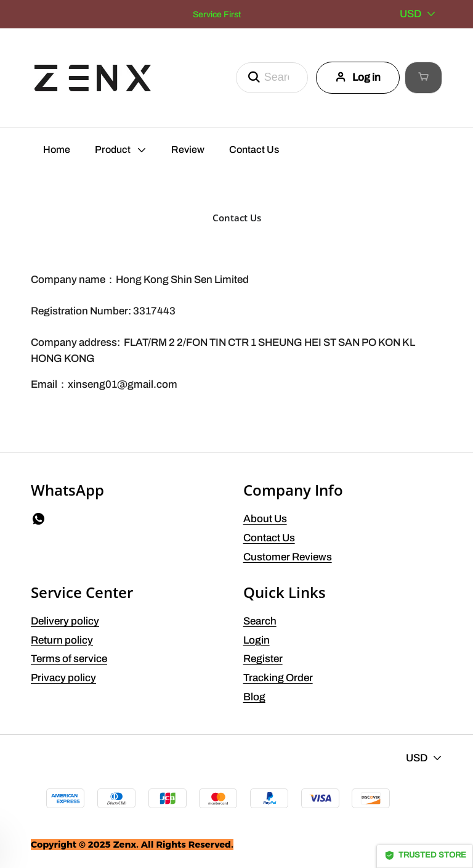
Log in (346, 77)
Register (263, 659)
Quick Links (285, 592)
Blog (254, 697)
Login (257, 640)
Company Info (293, 490)
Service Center (82, 592)
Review (188, 149)
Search (260, 621)
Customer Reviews (288, 557)
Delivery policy (65, 621)
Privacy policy (63, 678)
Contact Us (254, 149)
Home (57, 149)
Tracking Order (278, 678)
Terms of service (69, 659)
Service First (217, 14)
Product (113, 149)
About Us (265, 519)
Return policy (62, 640)
